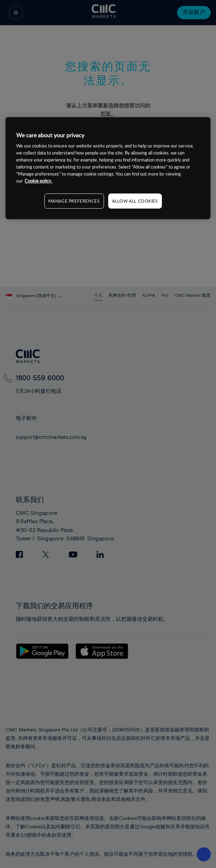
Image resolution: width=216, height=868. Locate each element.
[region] (108, 168)
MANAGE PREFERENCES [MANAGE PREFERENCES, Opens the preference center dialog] (74, 201)
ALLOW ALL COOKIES (135, 201)
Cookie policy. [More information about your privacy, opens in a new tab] (38, 181)
